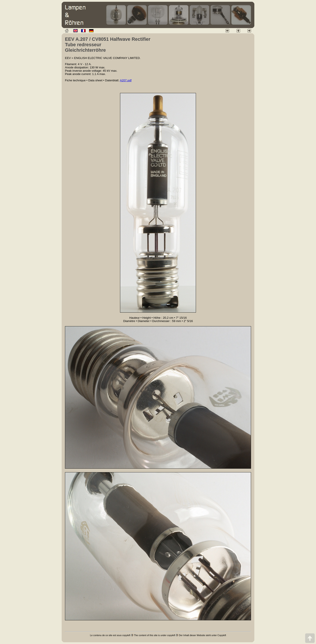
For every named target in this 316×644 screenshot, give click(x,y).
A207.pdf (126, 80)
